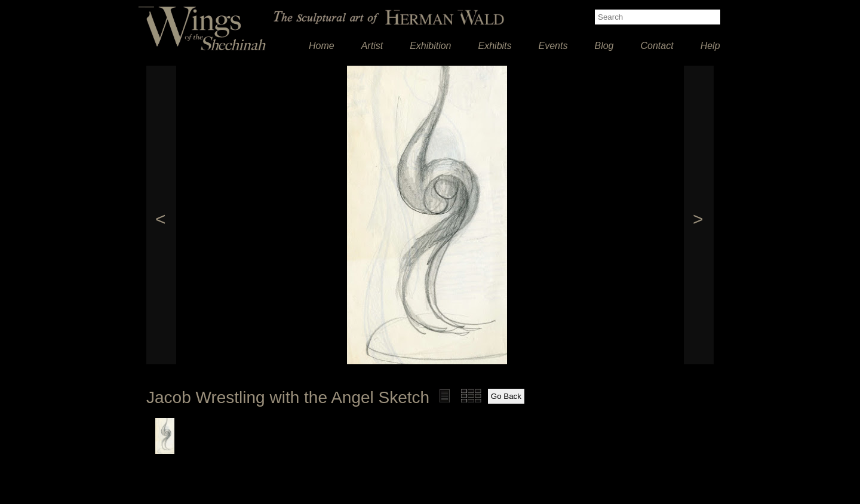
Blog (604, 46)
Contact (657, 46)
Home (322, 46)
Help (710, 46)
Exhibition (430, 46)
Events (553, 46)
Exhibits (495, 46)
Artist (372, 46)
